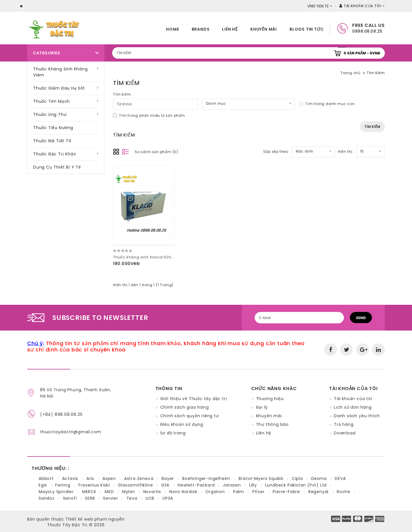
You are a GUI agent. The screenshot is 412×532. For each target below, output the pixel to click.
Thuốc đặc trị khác (55, 154)
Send (361, 318)
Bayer (168, 478)
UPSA (168, 498)
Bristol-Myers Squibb (261, 478)
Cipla (297, 478)
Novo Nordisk (183, 492)
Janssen (232, 485)
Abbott (46, 478)
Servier (111, 498)
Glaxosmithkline (135, 485)
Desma (319, 478)
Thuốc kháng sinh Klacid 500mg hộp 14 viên (158, 257)
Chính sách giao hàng (185, 407)
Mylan (129, 492)
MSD (109, 492)
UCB (150, 498)
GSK (165, 485)
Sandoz (47, 498)
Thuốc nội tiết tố (52, 141)
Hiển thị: (346, 152)
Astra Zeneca (139, 478)
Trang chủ (350, 73)
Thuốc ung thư (50, 114)
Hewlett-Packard (196, 485)
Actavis (70, 478)
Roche (344, 492)
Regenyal (318, 492)
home (172, 29)
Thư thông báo (272, 424)
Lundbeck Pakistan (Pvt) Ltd (296, 485)
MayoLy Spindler (56, 492)
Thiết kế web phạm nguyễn (95, 519)
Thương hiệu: (270, 399)
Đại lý (262, 407)
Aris (90, 478)
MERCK (89, 492)
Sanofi (70, 498)
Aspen (109, 478)
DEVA (340, 478)
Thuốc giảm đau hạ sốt (59, 88)
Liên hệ (230, 29)
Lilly (253, 485)
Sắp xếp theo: (276, 152)
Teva (132, 498)
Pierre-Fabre (286, 492)
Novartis (152, 492)
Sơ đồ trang (173, 433)
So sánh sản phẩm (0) (157, 152)
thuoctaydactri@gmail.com (71, 432)
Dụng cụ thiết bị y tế (57, 167)
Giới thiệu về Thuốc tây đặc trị (194, 399)
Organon (215, 492)
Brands (201, 29)
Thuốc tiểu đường (53, 128)
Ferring (63, 485)
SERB (90, 498)
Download (345, 433)
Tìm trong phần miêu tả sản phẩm (149, 115)
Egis (43, 485)
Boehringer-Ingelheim (206, 478)
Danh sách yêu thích (357, 416)
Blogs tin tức (307, 29)
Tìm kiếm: (122, 94)
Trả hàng (344, 424)
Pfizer (259, 492)
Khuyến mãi (264, 29)
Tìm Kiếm (376, 73)
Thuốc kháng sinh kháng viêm (61, 72)
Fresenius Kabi (94, 485)
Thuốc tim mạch (51, 101)
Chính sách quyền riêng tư (190, 416)
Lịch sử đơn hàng (353, 407)
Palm (239, 492)
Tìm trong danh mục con (327, 104)
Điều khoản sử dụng (182, 424)
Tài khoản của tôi (353, 399)
